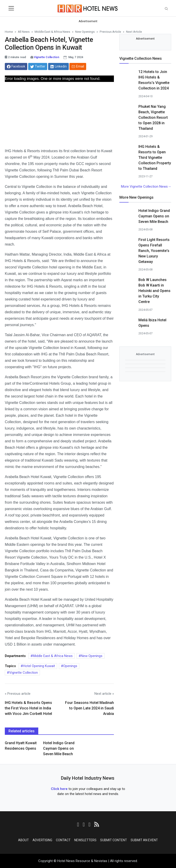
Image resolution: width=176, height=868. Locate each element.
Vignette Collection (47, 57)
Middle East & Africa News (53, 656)
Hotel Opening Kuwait (39, 666)
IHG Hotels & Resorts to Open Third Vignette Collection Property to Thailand (155, 158)
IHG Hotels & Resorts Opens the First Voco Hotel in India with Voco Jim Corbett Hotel (28, 708)
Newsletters (85, 840)
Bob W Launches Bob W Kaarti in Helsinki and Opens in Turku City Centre (154, 291)
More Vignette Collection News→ (146, 187)
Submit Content (114, 840)
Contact (63, 840)
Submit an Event (144, 840)
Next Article (134, 32)
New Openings (92, 656)
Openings (70, 666)
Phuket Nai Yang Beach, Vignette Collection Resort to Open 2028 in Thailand (153, 118)
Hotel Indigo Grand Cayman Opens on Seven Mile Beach (59, 748)
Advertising (42, 840)
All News (24, 32)
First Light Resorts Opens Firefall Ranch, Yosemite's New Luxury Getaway (154, 251)
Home (9, 32)
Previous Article (110, 32)
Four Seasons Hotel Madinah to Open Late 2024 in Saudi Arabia (89, 708)
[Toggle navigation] (11, 8)
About (23, 840)
